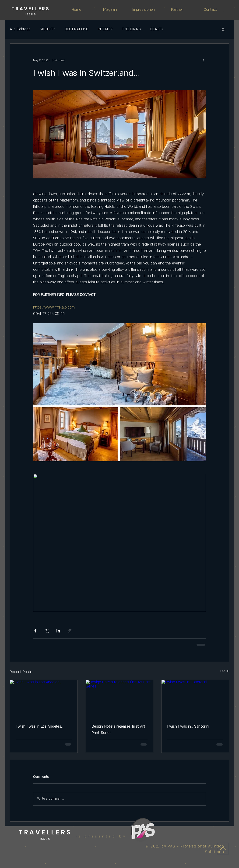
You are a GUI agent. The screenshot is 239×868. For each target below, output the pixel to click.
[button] (223, 29)
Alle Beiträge (20, 29)
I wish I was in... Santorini (188, 726)
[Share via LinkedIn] (58, 631)
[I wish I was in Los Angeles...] (44, 699)
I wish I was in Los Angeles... (39, 726)
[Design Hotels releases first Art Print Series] (120, 699)
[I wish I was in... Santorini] (195, 699)
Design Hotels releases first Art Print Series (118, 730)
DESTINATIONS (77, 29)
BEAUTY (157, 29)
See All (225, 671)
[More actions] (203, 60)
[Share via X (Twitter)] (47, 631)
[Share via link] (70, 631)
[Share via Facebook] (35, 631)
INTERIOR (105, 29)
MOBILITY (48, 29)
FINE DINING (131, 29)
